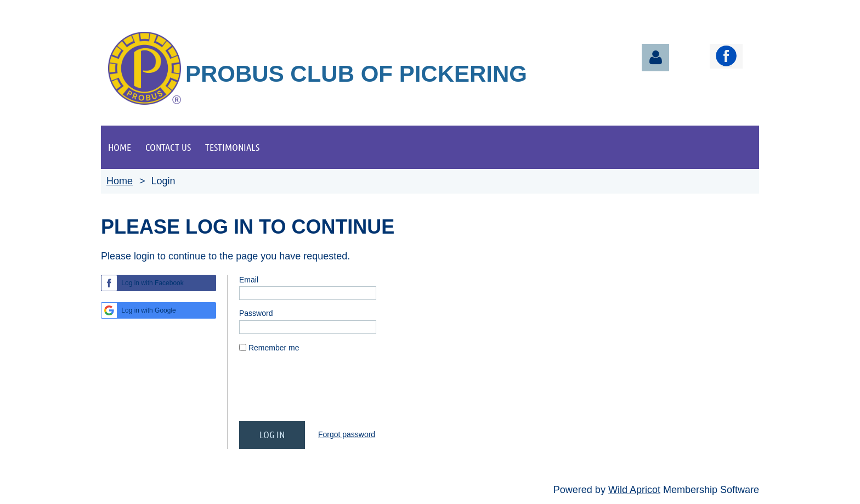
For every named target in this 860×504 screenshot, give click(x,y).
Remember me (274, 348)
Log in (655, 58)
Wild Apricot (634, 490)
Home (120, 181)
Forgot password (347, 434)
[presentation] (322, 392)
